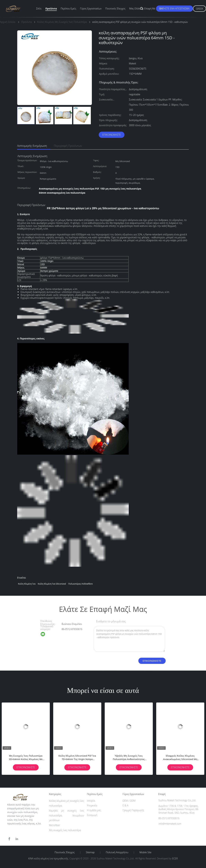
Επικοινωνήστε (112, 135)
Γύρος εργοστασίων (91, 8)
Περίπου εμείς (68, 8)
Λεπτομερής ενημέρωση (32, 146)
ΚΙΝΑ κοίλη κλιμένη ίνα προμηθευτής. (49, 858)
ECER (175, 858)
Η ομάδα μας (94, 810)
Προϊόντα (51, 8)
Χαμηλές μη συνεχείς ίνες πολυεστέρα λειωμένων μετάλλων (67, 815)
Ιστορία (91, 801)
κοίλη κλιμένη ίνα (27, 584)
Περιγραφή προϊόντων (68, 146)
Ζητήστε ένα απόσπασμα (174, 8)
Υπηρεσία (92, 805)
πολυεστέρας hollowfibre (80, 584)
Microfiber (55, 825)
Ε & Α (125, 805)
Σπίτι (39, 8)
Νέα (161, 8)
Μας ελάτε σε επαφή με (142, 8)
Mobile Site (145, 852)
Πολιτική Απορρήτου (117, 852)
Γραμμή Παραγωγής (133, 810)
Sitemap (90, 852)
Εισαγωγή (92, 815)
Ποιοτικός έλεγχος (115, 8)
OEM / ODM (129, 801)
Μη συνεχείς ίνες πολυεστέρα (65, 830)
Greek (199, 9)
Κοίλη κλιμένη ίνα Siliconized (52, 584)
